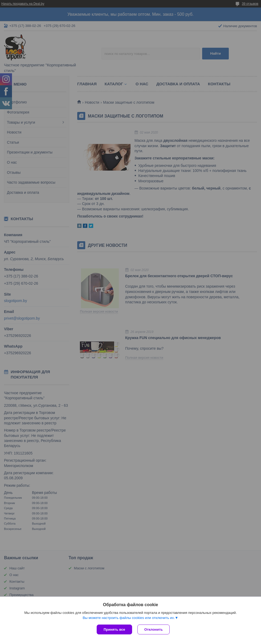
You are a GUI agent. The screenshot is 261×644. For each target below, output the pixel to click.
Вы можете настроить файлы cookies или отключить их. (129, 618)
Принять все (114, 629)
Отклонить (154, 629)
